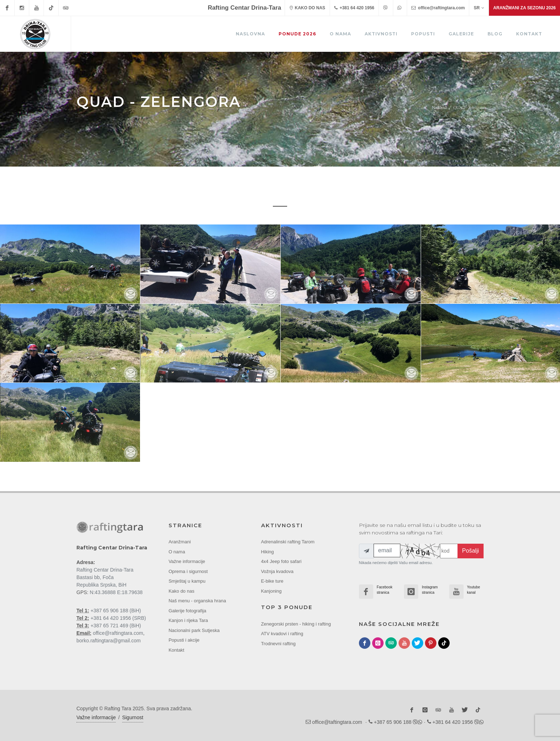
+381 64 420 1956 (354, 8)
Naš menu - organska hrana (197, 601)
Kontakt (529, 34)
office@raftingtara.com (438, 8)
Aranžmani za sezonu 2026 (524, 8)
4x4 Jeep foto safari (281, 561)
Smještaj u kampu (187, 581)
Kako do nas (181, 591)
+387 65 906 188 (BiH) (115, 610)
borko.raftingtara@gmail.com (109, 640)
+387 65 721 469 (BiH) (115, 625)
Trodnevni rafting (278, 643)
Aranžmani (180, 542)
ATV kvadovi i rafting (282, 634)
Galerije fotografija (187, 610)
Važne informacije (187, 561)
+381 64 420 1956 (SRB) (118, 618)
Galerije (461, 34)
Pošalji (471, 551)
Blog (495, 34)
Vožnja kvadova (277, 571)
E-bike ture (272, 581)
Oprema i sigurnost (188, 571)
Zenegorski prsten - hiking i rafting (296, 624)
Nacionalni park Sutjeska (194, 630)
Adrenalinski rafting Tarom (288, 542)
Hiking (267, 551)
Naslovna (250, 34)
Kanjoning (271, 591)
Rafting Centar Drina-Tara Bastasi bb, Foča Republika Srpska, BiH (105, 577)
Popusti (423, 34)
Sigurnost (133, 717)
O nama (340, 34)
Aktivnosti (381, 34)
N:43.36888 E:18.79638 (116, 592)
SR (479, 8)
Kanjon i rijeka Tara (188, 620)
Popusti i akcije (184, 640)
